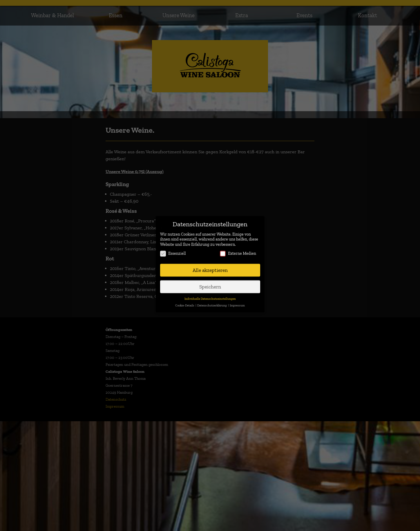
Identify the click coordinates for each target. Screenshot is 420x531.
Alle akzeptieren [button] (210, 266)
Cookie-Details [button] (185, 301)
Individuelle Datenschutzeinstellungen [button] (210, 294)
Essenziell (173, 249)
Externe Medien (238, 249)
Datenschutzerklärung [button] (212, 301)
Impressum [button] (237, 301)
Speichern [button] (210, 282)
